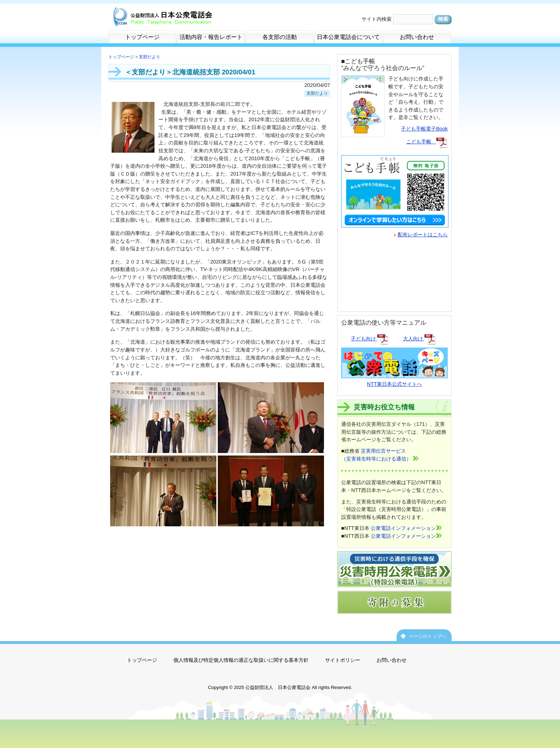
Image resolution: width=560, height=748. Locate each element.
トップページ (121, 57)
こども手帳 (427, 142)
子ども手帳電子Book (424, 129)
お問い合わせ (392, 660)
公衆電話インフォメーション (406, 528)
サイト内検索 (377, 19)
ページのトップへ (428, 636)
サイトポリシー (343, 660)
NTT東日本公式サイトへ (394, 380)
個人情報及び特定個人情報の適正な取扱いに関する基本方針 (241, 660)
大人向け (419, 339)
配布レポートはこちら (421, 235)
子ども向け (370, 339)
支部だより (149, 57)
